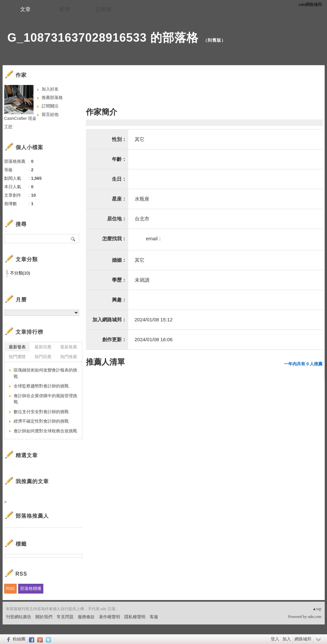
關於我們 (44, 617)
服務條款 (86, 617)
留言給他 (50, 114)
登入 (275, 639)
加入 (287, 639)
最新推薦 (69, 347)
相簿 (64, 9)
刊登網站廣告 (19, 617)
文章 (25, 9)
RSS (11, 588)
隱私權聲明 (135, 617)
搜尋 (73, 239)
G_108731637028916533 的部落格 (103, 38)
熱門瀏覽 (17, 357)
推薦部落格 (52, 98)
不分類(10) (20, 273)
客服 (154, 617)
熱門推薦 (69, 357)
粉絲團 (19, 639)
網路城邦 (303, 639)
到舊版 (214, 40)
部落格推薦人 (32, 516)
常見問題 (65, 617)
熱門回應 (43, 357)
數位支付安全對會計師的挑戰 (41, 412)
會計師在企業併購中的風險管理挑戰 (45, 399)
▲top (317, 609)
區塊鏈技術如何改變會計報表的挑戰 (45, 373)
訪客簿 (103, 9)
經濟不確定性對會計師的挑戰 (41, 421)
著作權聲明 (109, 617)
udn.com (315, 617)
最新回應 (43, 347)
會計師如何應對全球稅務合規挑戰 (45, 431)
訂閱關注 (50, 106)
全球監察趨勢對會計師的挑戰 (41, 386)
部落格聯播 (31, 588)
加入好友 (50, 89)
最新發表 (17, 347)
